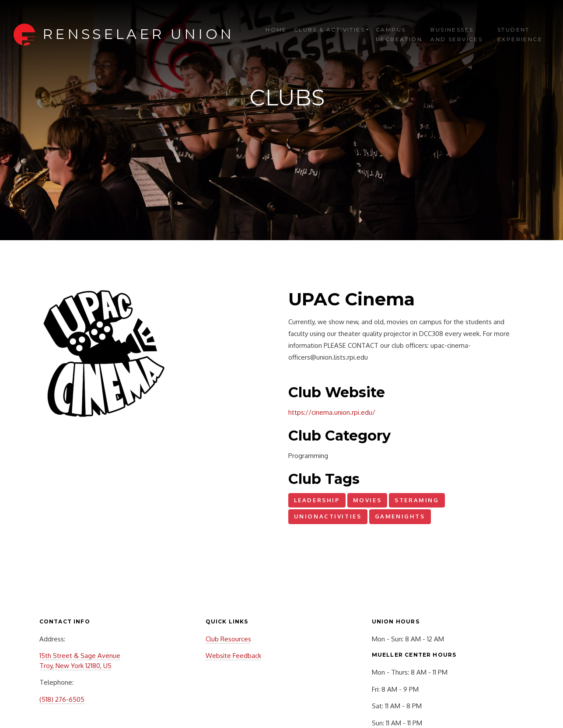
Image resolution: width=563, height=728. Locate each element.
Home (276, 30)
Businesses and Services (456, 34)
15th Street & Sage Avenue (80, 656)
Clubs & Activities (329, 30)
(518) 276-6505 (62, 699)
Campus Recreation (399, 34)
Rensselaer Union (138, 34)
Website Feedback (233, 656)
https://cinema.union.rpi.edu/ (332, 412)
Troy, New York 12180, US (75, 666)
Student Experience (520, 34)
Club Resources (228, 639)
